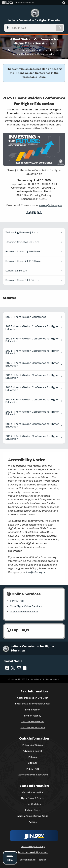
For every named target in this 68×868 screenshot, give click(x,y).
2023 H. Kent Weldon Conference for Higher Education (32, 328)
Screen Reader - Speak (33, 860)
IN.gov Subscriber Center (24, 612)
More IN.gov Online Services (26, 606)
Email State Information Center (33, 704)
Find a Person (33, 710)
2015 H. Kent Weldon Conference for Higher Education (32, 425)
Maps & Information (33, 792)
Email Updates (33, 804)
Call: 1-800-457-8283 (33, 721)
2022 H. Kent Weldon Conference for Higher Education (32, 340)
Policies (33, 757)
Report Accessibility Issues (33, 852)
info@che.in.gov (35, 572)
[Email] (19, 668)
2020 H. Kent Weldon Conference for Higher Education (32, 364)
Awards (33, 822)
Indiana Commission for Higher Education (35, 20)
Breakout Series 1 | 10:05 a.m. (23, 251)
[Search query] (33, 28)
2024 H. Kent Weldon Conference (26, 317)
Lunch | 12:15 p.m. (16, 271)
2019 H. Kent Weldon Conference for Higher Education (32, 376)
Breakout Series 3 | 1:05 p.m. (23, 280)
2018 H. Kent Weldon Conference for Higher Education (32, 389)
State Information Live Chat (33, 698)
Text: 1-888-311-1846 (33, 728)
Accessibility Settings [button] (33, 846)
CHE (14, 50)
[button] (64, 3)
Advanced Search (33, 751)
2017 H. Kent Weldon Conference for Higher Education (32, 401)
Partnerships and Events (35, 50)
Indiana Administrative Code (33, 816)
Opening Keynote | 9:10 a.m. (23, 242)
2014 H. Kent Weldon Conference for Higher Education (32, 437)
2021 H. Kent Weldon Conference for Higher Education (32, 352)
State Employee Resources (33, 775)
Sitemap (33, 763)
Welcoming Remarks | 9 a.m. (22, 232)
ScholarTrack (17, 601)
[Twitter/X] (13, 668)
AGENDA (34, 213)
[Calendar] (25, 668)
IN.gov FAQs (33, 769)
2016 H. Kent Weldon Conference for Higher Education (32, 413)
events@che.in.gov (50, 205)
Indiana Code (33, 810)
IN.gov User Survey (33, 745)
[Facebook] (7, 668)
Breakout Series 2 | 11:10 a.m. (23, 261)
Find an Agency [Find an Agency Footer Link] (33, 716)
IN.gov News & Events (33, 798)
